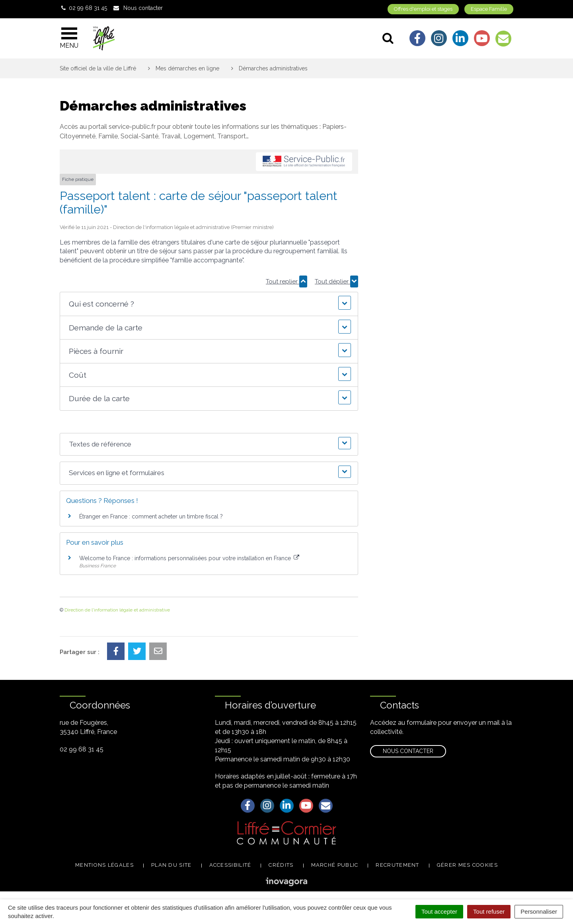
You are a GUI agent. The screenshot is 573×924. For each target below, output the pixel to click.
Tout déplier (336, 281)
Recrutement (397, 865)
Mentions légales (104, 865)
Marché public (335, 865)
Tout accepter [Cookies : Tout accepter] (439, 911)
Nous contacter (408, 751)
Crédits (281, 865)
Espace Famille (489, 9)
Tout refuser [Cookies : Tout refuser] (489, 911)
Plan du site (172, 865)
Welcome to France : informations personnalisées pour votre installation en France (189, 558)
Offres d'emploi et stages (423, 9)
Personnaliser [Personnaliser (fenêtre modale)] (539, 911)
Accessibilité (230, 865)
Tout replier (286, 281)
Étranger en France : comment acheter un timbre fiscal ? (151, 516)
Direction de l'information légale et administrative (117, 610)
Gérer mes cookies (467, 865)
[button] (209, 304)
